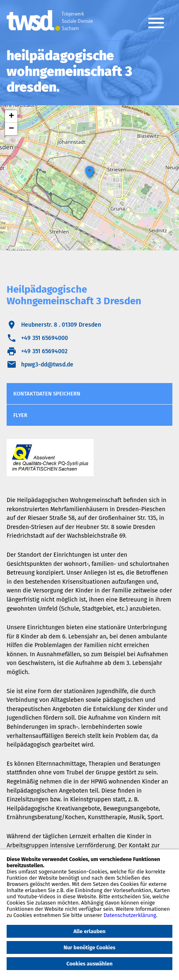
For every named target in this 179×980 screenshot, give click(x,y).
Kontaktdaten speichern (47, 394)
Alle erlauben (89, 931)
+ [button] (11, 116)
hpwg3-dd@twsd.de (47, 365)
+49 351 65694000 (45, 338)
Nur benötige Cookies (90, 947)
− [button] (11, 129)
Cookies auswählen (89, 964)
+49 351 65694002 (44, 351)
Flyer (20, 415)
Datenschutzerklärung (130, 915)
